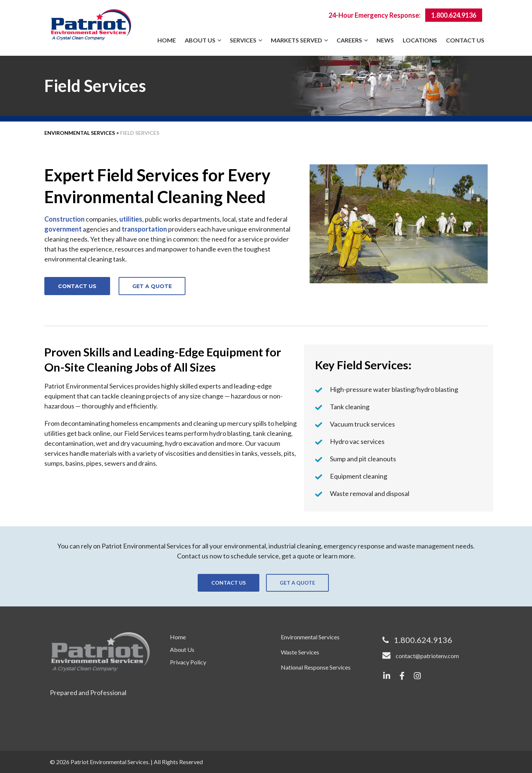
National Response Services (316, 667)
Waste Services (300, 652)
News (385, 40)
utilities (131, 219)
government (63, 229)
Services (243, 40)
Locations (420, 40)
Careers (349, 40)
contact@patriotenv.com (427, 656)
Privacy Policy (188, 662)
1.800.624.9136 (454, 15)
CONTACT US (77, 286)
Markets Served (296, 40)
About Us (200, 40)
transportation (144, 229)
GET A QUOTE (152, 286)
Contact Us (465, 40)
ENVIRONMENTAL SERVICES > (82, 133)
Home (167, 40)
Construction (64, 219)
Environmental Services (310, 637)
